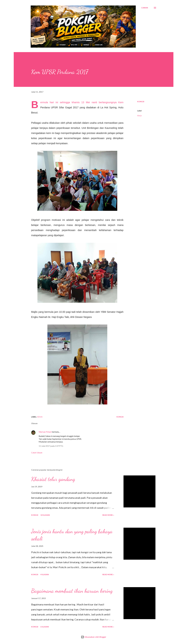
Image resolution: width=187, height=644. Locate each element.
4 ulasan (45, 574)
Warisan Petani (45, 432)
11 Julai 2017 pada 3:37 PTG (51, 446)
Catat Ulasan (37, 453)
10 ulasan (45, 515)
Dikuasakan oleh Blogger (94, 637)
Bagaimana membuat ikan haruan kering (72, 591)
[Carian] (145, 8)
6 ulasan (45, 627)
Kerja (139, 116)
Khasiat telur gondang (53, 479)
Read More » (108, 515)
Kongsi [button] (141, 102)
